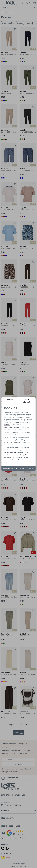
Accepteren (8, 468)
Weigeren (20, 468)
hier (15, 452)
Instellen (30, 468)
